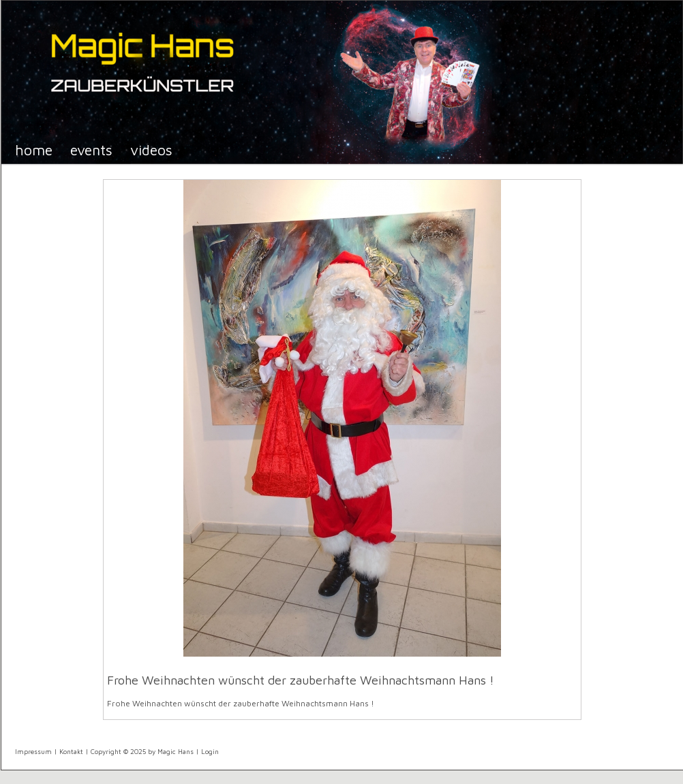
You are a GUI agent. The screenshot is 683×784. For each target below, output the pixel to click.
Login (210, 751)
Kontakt (71, 751)
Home (34, 150)
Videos (151, 150)
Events (91, 150)
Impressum (33, 751)
